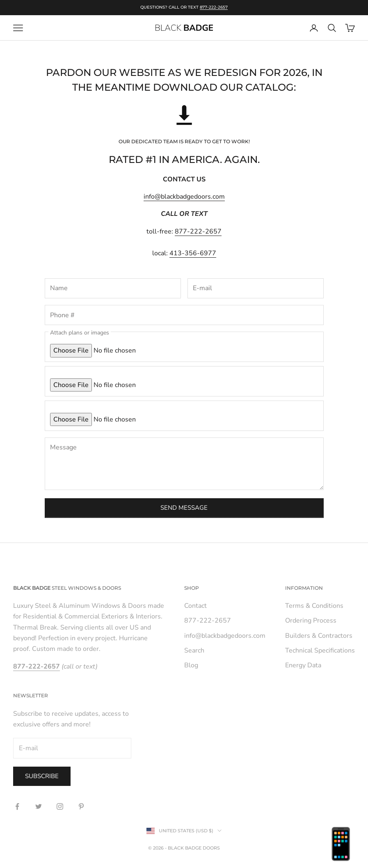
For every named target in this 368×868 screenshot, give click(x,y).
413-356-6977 (193, 253)
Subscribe (42, 776)
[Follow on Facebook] (17, 806)
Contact (195, 606)
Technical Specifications (320, 650)
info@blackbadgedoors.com (184, 197)
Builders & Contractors (319, 636)
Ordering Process (311, 621)
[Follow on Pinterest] (81, 806)
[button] (184, 116)
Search (194, 650)
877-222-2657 (214, 7)
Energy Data (303, 665)
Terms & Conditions (314, 606)
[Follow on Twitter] (39, 806)
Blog (191, 665)
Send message (184, 508)
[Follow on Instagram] (60, 806)
